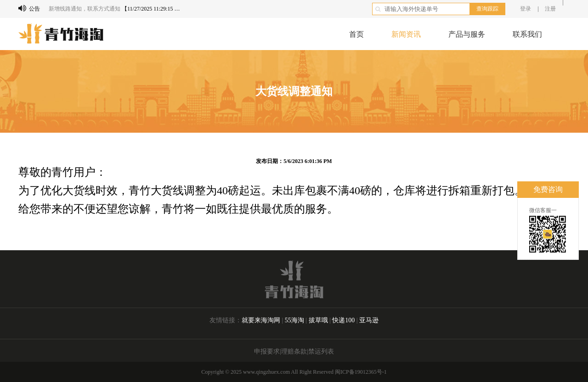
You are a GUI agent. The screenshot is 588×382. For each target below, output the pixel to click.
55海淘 (294, 320)
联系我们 (527, 34)
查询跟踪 (487, 9)
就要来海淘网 (261, 320)
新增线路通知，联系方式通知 (85, 9)
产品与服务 (467, 34)
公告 (29, 8)
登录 (526, 9)
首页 (356, 34)
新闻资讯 (406, 34)
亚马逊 (369, 320)
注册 (550, 9)
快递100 (344, 320)
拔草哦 (319, 320)
